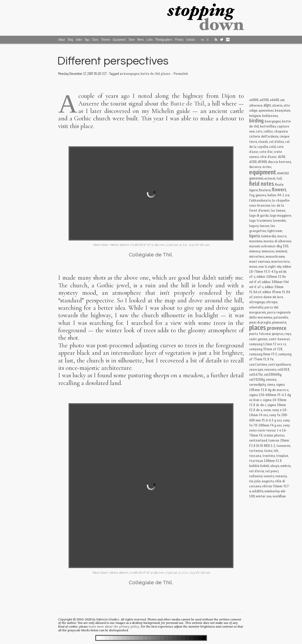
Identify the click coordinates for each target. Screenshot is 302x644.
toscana (255, 455)
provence (277, 328)
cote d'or (266, 151)
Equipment (119, 40)
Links (150, 40)
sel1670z (256, 374)
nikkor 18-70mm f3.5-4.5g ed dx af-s (270, 271)
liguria (254, 236)
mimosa (255, 251)
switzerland (258, 440)
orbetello (256, 307)
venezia (281, 476)
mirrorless (257, 256)
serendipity (258, 384)
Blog (70, 40)
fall (279, 178)
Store (132, 40)
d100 (281, 157)
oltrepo (272, 302)
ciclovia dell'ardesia (264, 136)
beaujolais (283, 110)
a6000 (254, 100)
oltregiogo (257, 302)
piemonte (279, 322)
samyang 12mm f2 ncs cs (268, 344)
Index (79, 40)
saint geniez (258, 339)
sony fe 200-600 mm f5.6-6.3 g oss (269, 417)
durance (255, 167)
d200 (253, 162)
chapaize (281, 131)
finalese (265, 190)
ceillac (268, 131)
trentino (269, 455)
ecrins (267, 167)
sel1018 (283, 369)
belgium (255, 115)
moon (253, 266)
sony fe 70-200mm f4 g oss (269, 423)
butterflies (268, 126)
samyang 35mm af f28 (266, 349)
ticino (268, 450)
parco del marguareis (264, 310)
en (203, 40)
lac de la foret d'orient (267, 208)
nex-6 (263, 266)
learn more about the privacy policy (114, 626)
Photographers (164, 40)
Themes (106, 40)
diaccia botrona (280, 162)
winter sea (264, 496)
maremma (256, 241)
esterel (270, 178)
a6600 (274, 100)
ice (287, 195)
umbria (285, 466)
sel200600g (273, 374)
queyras (278, 334)
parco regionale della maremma (270, 315)
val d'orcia (257, 471)
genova (261, 195)
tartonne (256, 450)
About (62, 40)
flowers (279, 189)
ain (282, 100)
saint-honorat (279, 339)
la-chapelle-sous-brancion (270, 203)
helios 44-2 (276, 195)
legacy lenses (259, 226)
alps (267, 105)
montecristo (280, 261)
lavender (280, 220)
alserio (277, 105)
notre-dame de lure (268, 297)
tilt (276, 450)
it (208, 40)
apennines (266, 110)
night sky (275, 266)
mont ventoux (260, 261)
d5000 (262, 162)
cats (259, 131)
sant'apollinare (280, 364)
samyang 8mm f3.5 (263, 354)
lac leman (278, 210)
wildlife (258, 491)
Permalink (181, 74)
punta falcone (260, 334)
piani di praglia (260, 322)
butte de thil (150, 74)
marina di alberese (277, 241)
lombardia (269, 236)
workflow (279, 496)
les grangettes (262, 228)
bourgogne (273, 121)
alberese (256, 105)
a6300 (264, 100)
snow (267, 410)
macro (282, 236)
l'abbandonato (260, 200)
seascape (256, 369)
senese (271, 379)
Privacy (179, 40)
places (257, 327)
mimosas (268, 251)
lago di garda (259, 215)
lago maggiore (280, 215)
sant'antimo (258, 364)
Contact (191, 40)
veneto (269, 476)
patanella (281, 317)
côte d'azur (268, 157)
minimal (281, 251)
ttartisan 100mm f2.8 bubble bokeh (265, 463)
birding (256, 121)
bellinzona (270, 115)
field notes (262, 183)
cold (272, 146)
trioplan (282, 455)
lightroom (275, 231)
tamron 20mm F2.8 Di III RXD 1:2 (269, 443)
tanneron (283, 445)
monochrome (275, 256)
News (141, 40)
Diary (95, 40)
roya (288, 334)
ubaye (275, 466)
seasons (270, 369)
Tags (87, 40)
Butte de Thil (187, 104)
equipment (263, 172)
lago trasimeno (260, 220)
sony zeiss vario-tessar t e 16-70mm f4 (269, 430)
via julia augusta (262, 481)
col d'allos (276, 141)
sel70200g (257, 379)
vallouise (256, 476)
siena (271, 384)
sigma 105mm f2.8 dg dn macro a (269, 387)
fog (252, 195)
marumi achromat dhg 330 (269, 246)
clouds (263, 141)
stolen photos (274, 435)
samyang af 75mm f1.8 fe (270, 356)
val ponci (272, 471)
